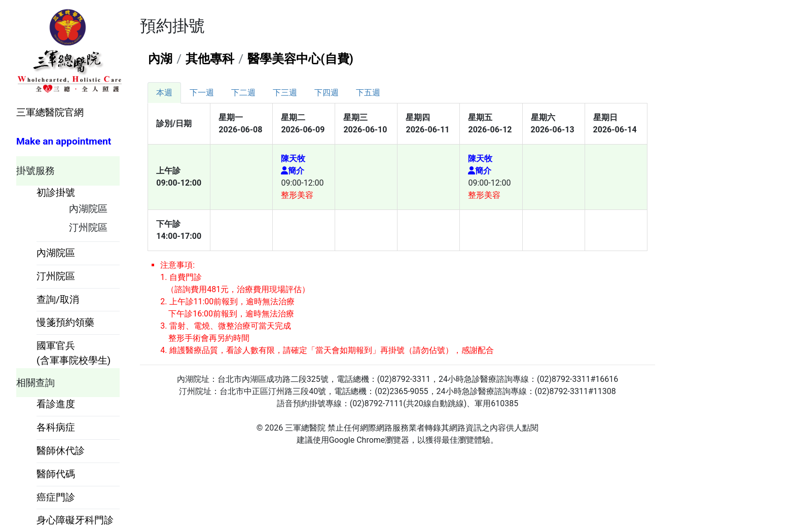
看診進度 (56, 404)
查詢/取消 (58, 299)
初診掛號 (56, 192)
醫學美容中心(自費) (300, 59)
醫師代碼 (56, 474)
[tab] (164, 93)
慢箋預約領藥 (65, 322)
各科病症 (56, 427)
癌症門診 (56, 497)
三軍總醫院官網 (50, 112)
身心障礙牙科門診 (75, 520)
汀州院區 (88, 227)
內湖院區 (88, 209)
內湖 (160, 59)
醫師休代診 (61, 451)
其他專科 (210, 59)
